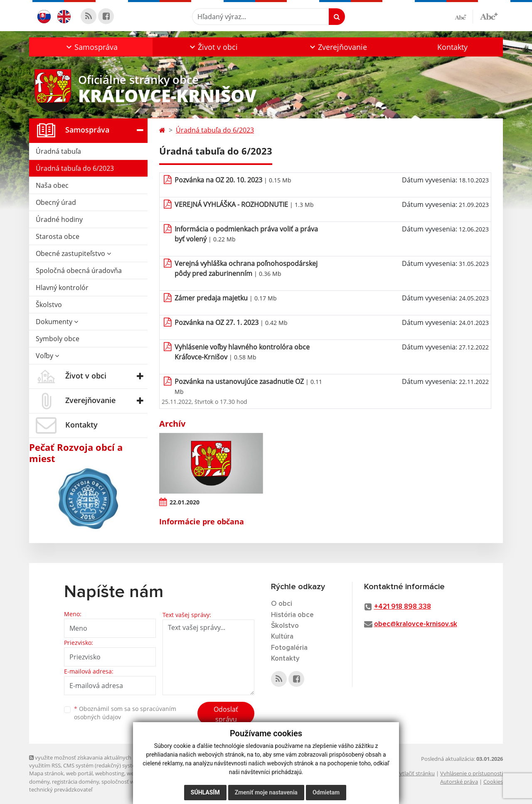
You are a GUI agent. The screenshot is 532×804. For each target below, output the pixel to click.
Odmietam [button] (326, 792)
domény (39, 782)
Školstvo (49, 305)
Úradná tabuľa (58, 151)
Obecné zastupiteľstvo (73, 253)
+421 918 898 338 (403, 607)
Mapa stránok (46, 773)
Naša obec (52, 185)
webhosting (110, 773)
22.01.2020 (185, 502)
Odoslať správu (226, 714)
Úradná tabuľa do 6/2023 (75, 168)
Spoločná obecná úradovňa (79, 270)
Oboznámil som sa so (125, 713)
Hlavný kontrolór (62, 288)
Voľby (47, 356)
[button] (91, 47)
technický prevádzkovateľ (61, 789)
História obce (292, 615)
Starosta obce (58, 236)
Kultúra (282, 637)
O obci (282, 604)
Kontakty (452, 47)
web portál (79, 773)
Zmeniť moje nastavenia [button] (266, 792)
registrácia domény (75, 782)
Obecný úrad (56, 202)
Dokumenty (57, 322)
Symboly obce (58, 339)
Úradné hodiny (59, 219)
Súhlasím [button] (205, 792)
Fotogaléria (289, 648)
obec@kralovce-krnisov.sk (416, 624)
